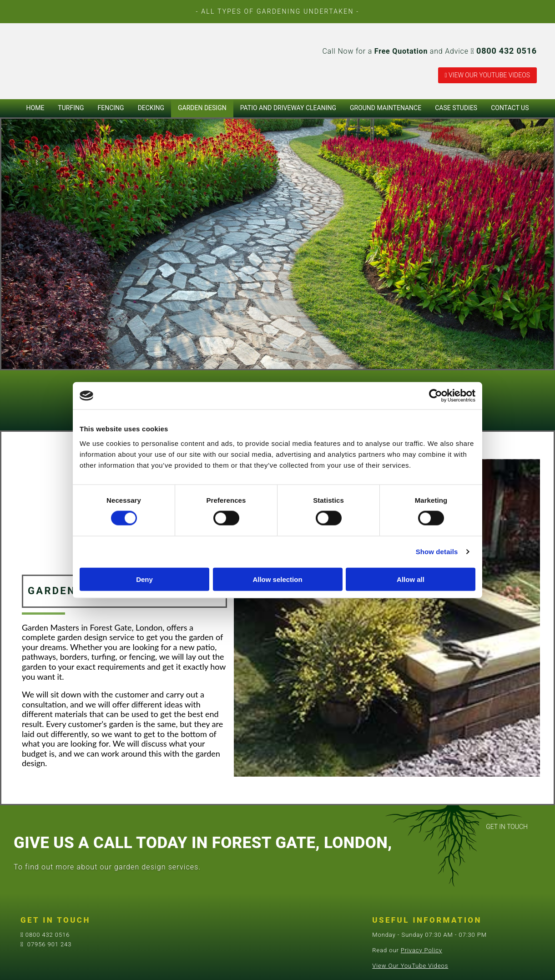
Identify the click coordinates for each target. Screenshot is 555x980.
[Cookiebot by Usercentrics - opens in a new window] (436, 396)
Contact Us (510, 108)
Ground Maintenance (386, 108)
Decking (151, 108)
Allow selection (277, 579)
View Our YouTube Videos (410, 966)
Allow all (411, 579)
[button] (487, 75)
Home (35, 108)
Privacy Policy (421, 950)
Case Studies (456, 108)
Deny (144, 579)
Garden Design (202, 108)
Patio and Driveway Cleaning (288, 108)
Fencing (111, 108)
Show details (437, 552)
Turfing (71, 108)
